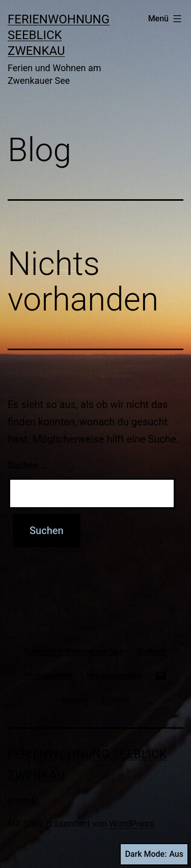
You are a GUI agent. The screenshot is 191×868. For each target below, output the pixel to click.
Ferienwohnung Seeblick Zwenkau (59, 35)
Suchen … (27, 465)
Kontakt (23, 801)
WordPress (131, 824)
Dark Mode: (154, 854)
